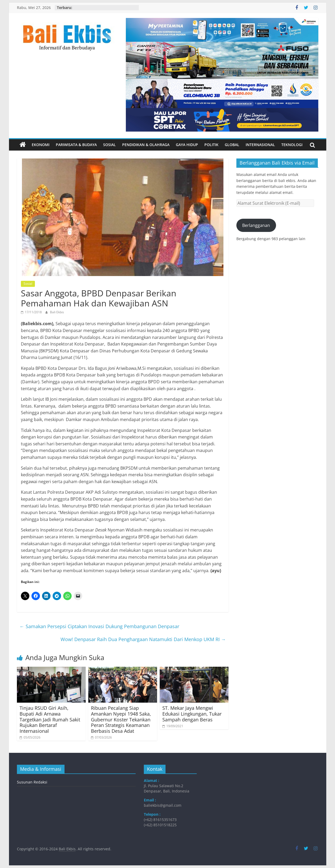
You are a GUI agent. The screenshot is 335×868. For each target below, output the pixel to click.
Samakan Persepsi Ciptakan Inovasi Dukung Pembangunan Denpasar (99, 626)
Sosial (109, 145)
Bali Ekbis (57, 312)
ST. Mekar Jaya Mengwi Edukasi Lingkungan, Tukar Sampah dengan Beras (192, 714)
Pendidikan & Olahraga (146, 145)
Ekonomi (41, 145)
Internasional (260, 145)
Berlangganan (256, 225)
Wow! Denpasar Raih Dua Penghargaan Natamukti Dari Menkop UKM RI (143, 639)
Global (232, 145)
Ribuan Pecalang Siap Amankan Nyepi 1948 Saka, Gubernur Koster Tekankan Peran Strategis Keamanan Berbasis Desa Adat (121, 719)
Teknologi (292, 145)
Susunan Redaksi (32, 782)
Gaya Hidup (187, 145)
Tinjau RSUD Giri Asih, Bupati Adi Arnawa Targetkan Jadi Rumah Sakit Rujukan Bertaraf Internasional (50, 719)
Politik (211, 145)
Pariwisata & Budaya (76, 145)
